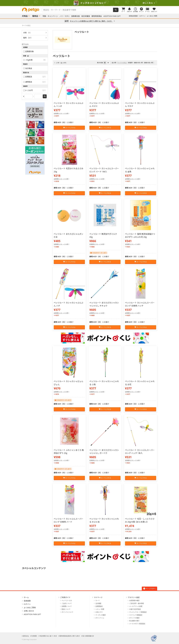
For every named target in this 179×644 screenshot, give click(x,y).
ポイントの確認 (134, 618)
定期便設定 (99, 606)
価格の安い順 (138, 63)
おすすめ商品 (122, 63)
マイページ (98, 597)
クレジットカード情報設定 (138, 612)
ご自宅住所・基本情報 (136, 603)
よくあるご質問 (152, 16)
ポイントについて (67, 612)
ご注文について (67, 603)
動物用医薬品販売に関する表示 (70, 636)
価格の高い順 (148, 63)
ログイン (142, 16)
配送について (66, 609)
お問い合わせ (29, 611)
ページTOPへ (149, 589)
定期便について (67, 606)
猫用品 (35, 16)
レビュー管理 (100, 609)
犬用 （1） (27, 33)
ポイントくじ (100, 618)
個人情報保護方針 (88, 636)
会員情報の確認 (134, 601)
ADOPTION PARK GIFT (112, 16)
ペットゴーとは (67, 601)
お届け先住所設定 (135, 609)
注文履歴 (98, 603)
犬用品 (25, 16)
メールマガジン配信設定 (137, 624)
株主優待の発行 (134, 621)
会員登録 (27, 601)
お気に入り (99, 612)
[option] (89, 3)
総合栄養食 (86, 16)
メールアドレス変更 (136, 606)
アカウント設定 (134, 597)
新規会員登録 (133, 16)
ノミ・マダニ (64, 16)
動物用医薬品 (97, 16)
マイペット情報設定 (136, 615)
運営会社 (26, 636)
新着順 (130, 63)
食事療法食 (75, 16)
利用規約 (34, 636)
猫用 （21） (28, 38)
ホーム (26, 597)
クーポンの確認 (100, 615)
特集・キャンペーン (50, 16)
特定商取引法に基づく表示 (48, 636)
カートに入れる (69, 128)
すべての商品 (26, 26)
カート (98, 601)
